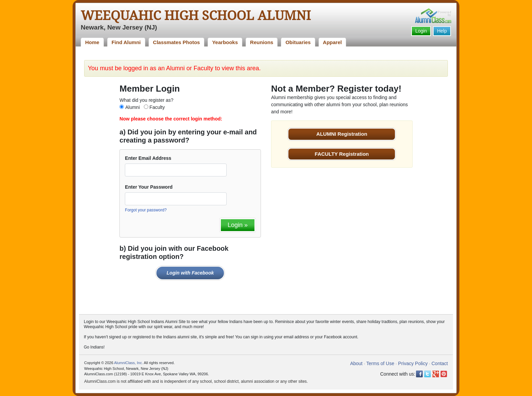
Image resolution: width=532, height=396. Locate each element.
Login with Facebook (190, 273)
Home (92, 42)
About (356, 363)
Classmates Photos (176, 42)
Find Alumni (126, 42)
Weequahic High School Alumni (196, 16)
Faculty (157, 107)
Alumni (132, 107)
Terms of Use (380, 363)
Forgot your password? (146, 210)
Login (421, 31)
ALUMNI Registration (342, 134)
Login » (238, 225)
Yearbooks (225, 42)
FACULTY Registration (342, 154)
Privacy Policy (413, 363)
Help (442, 31)
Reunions (262, 42)
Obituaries (298, 42)
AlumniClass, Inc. (128, 363)
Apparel (332, 42)
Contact (440, 363)
